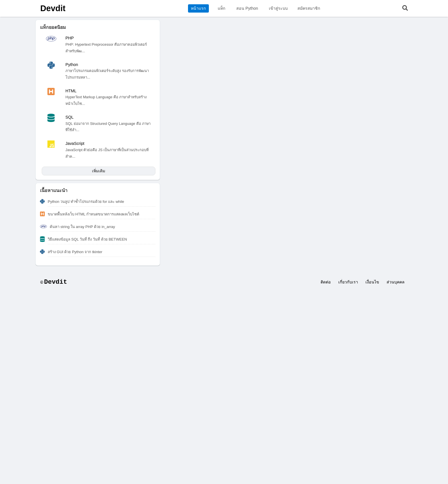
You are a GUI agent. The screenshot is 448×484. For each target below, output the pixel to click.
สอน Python (247, 8)
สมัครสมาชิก (309, 8)
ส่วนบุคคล (396, 282)
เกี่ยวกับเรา (348, 282)
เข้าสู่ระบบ (278, 8)
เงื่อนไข (372, 282)
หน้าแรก (198, 8)
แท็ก (222, 8)
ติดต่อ (326, 282)
